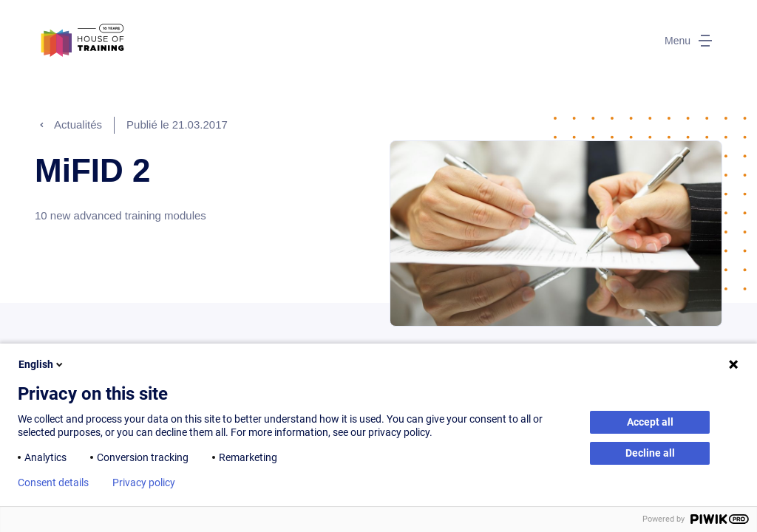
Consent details (53, 482)
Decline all (650, 453)
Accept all (650, 422)
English (42, 364)
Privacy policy (144, 482)
